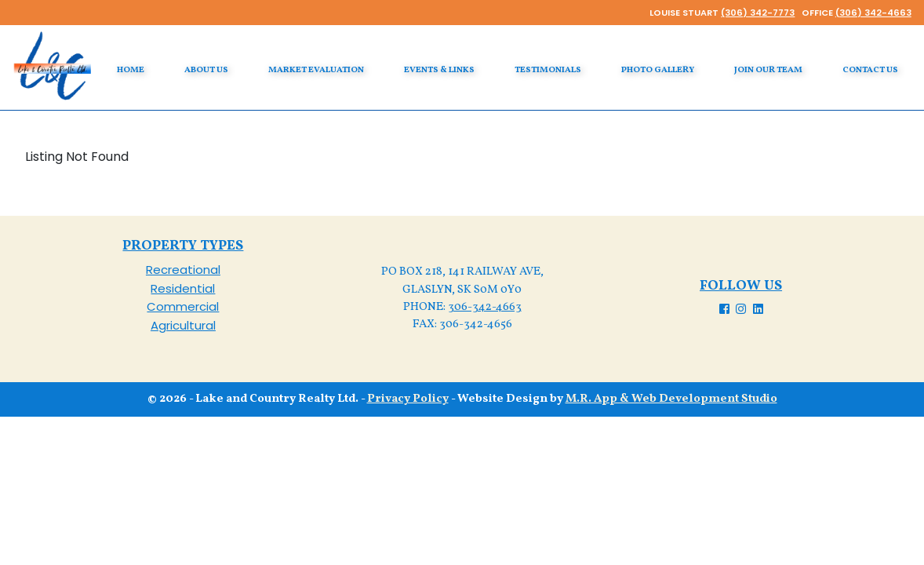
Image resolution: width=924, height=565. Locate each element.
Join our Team (768, 70)
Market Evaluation (316, 70)
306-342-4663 (485, 307)
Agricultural (183, 325)
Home (131, 70)
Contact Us (870, 70)
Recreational (183, 270)
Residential (183, 288)
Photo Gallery (658, 70)
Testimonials (548, 70)
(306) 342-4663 (873, 13)
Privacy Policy (408, 399)
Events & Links (439, 70)
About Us (206, 70)
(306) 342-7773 (758, 13)
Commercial (183, 306)
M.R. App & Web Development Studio (671, 399)
